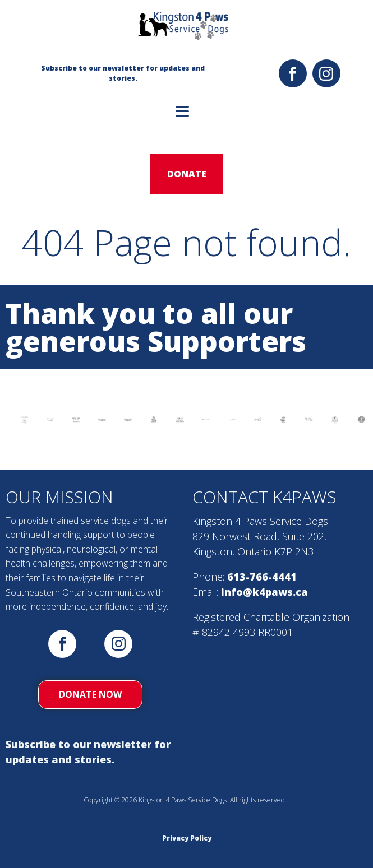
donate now (90, 694)
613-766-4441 (262, 577)
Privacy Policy (187, 838)
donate (187, 174)
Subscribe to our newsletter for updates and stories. (88, 752)
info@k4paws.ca (264, 592)
